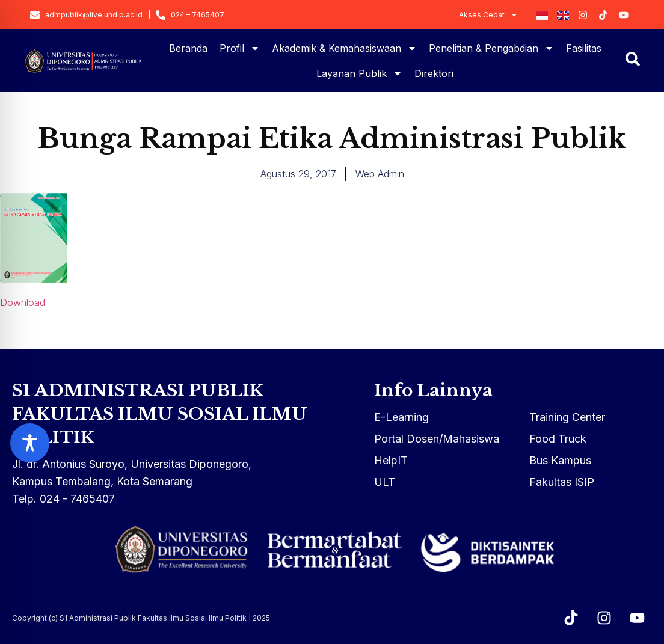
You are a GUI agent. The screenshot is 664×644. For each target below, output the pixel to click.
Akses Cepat (488, 15)
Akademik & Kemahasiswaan (344, 48)
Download (23, 302)
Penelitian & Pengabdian (491, 48)
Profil (240, 48)
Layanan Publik (359, 73)
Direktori (434, 73)
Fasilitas (584, 48)
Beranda (188, 48)
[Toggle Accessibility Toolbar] (30, 443)
